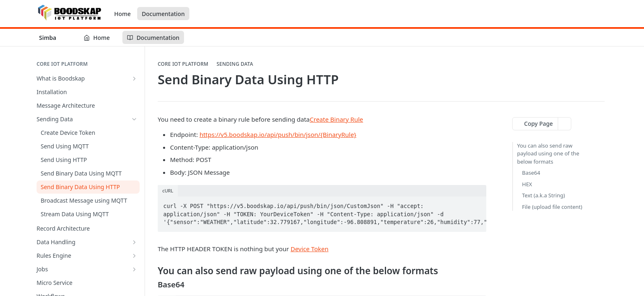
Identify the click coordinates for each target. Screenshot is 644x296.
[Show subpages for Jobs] (134, 269)
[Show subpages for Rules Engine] (134, 256)
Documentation (163, 14)
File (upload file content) (552, 207)
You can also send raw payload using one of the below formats (548, 154)
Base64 (531, 173)
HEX (527, 184)
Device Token (309, 249)
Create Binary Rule (336, 119)
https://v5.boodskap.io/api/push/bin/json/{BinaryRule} (278, 134)
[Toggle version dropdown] (53, 37)
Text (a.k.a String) (544, 195)
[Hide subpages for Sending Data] (134, 119)
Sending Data (235, 64)
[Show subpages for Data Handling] (134, 242)
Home (122, 14)
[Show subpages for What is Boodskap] (134, 79)
